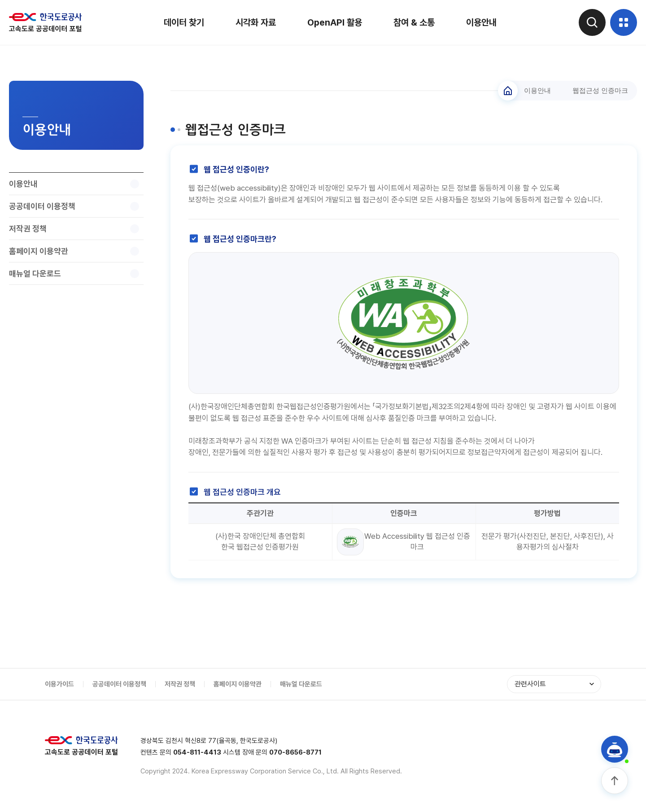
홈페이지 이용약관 (238, 684)
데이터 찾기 (184, 22)
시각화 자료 (256, 22)
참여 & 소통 (414, 22)
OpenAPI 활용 (335, 22)
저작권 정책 (180, 684)
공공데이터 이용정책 (119, 684)
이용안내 (481, 22)
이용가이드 (59, 684)
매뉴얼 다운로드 (301, 684)
